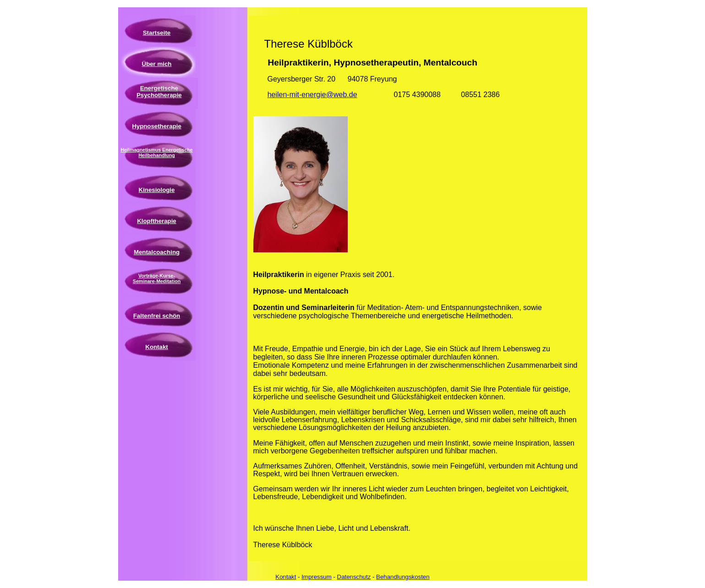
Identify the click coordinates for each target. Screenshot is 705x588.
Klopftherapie (157, 221)
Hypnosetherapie (157, 126)
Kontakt (156, 347)
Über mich (157, 64)
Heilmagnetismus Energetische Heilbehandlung (156, 152)
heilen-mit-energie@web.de (312, 95)
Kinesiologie (157, 190)
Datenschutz (354, 577)
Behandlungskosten (403, 577)
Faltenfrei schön (157, 316)
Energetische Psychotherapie (159, 92)
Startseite (157, 33)
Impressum (317, 577)
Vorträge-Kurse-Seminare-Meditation (157, 278)
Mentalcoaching (157, 252)
